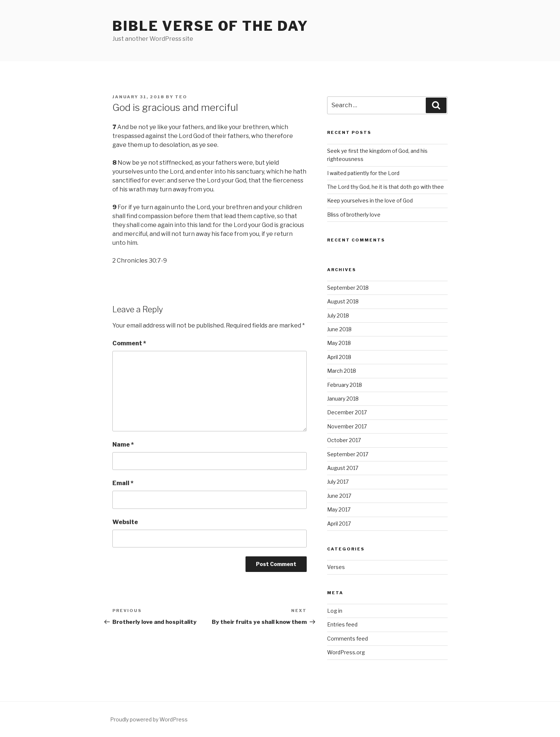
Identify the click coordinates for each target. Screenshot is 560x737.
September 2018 (348, 288)
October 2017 (344, 440)
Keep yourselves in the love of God (370, 200)
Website (125, 522)
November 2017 (347, 426)
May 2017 (339, 509)
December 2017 (347, 412)
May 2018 (339, 343)
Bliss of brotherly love (354, 215)
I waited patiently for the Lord (363, 173)
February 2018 (345, 385)
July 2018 (338, 315)
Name (123, 445)
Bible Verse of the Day (210, 26)
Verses (336, 567)
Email (123, 483)
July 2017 (338, 482)
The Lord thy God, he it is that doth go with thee (386, 187)
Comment (129, 343)
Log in (335, 611)
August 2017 (343, 468)
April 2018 (339, 357)
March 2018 (342, 371)
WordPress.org (346, 652)
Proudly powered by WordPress (149, 719)
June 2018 (339, 329)
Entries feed (342, 624)
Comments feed (347, 639)
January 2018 (343, 399)
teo (181, 97)
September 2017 (348, 454)
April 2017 (339, 524)
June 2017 (339, 496)
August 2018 (343, 301)
